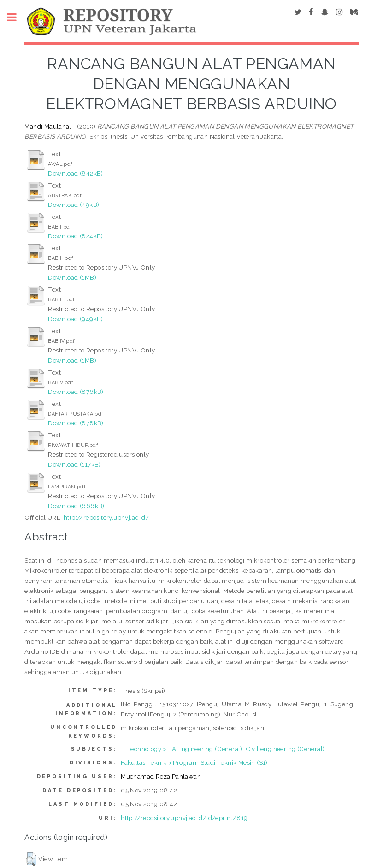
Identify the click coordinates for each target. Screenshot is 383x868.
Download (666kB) (76, 506)
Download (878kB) (76, 423)
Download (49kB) (74, 205)
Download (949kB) (75, 319)
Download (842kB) (75, 173)
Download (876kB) (76, 392)
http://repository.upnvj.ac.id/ (106, 517)
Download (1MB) (72, 277)
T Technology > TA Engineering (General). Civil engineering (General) (223, 749)
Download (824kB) (75, 236)
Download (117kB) (74, 464)
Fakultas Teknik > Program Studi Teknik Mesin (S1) (194, 762)
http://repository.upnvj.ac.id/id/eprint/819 (184, 818)
